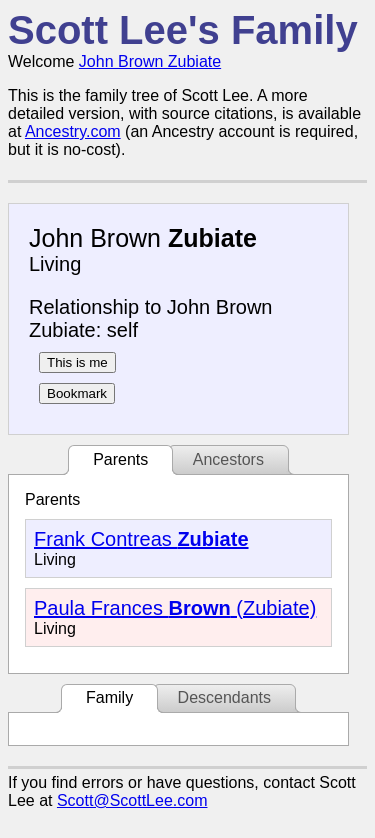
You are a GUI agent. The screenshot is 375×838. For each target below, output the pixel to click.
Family (109, 697)
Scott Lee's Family (183, 30)
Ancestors (228, 459)
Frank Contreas (141, 539)
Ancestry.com (73, 131)
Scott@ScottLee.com (132, 800)
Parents (120, 459)
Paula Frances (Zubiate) (175, 608)
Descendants (224, 697)
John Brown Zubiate (150, 61)
